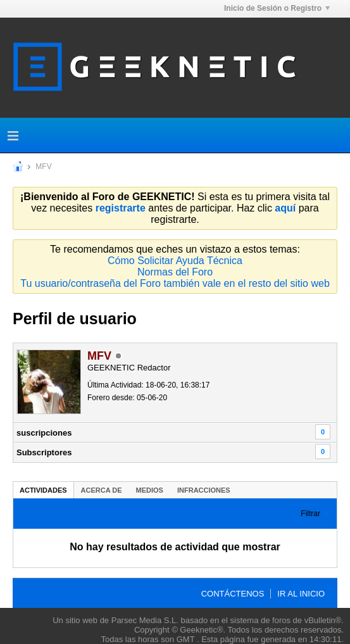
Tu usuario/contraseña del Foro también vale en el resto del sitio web (175, 283)
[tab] (43, 490)
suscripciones (44, 433)
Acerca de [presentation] (102, 490)
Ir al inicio (301, 594)
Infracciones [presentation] (204, 490)
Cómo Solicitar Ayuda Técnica (175, 261)
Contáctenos (233, 594)
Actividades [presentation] (43, 490)
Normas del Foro (175, 272)
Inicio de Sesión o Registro (277, 8)
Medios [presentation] (150, 490)
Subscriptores (44, 452)
